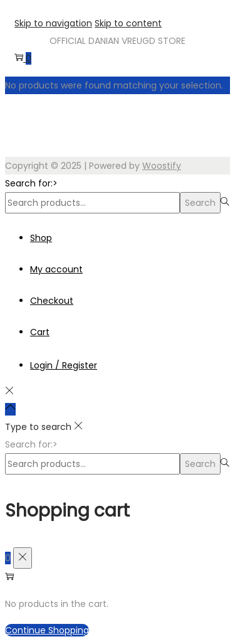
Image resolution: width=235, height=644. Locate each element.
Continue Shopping (47, 630)
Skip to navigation (53, 23)
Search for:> (31, 183)
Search (200, 203)
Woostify (162, 166)
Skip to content (128, 23)
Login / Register (64, 365)
